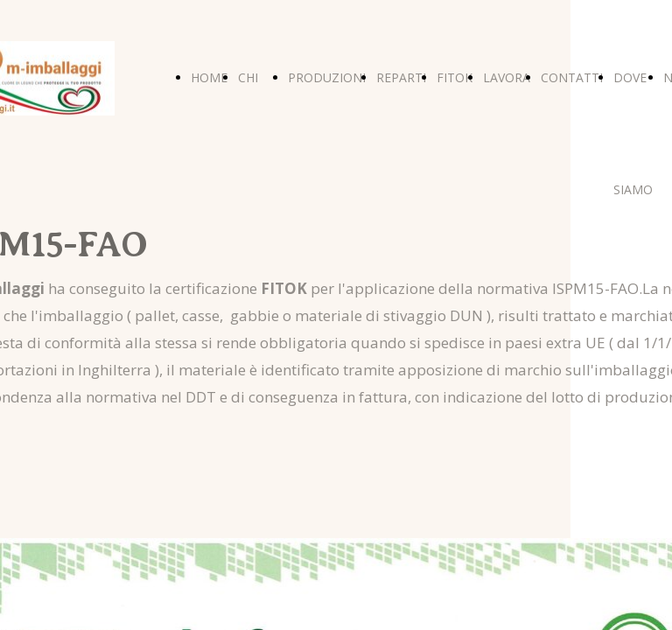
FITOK (455, 77)
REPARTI (401, 77)
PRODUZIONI (327, 77)
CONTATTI (572, 77)
